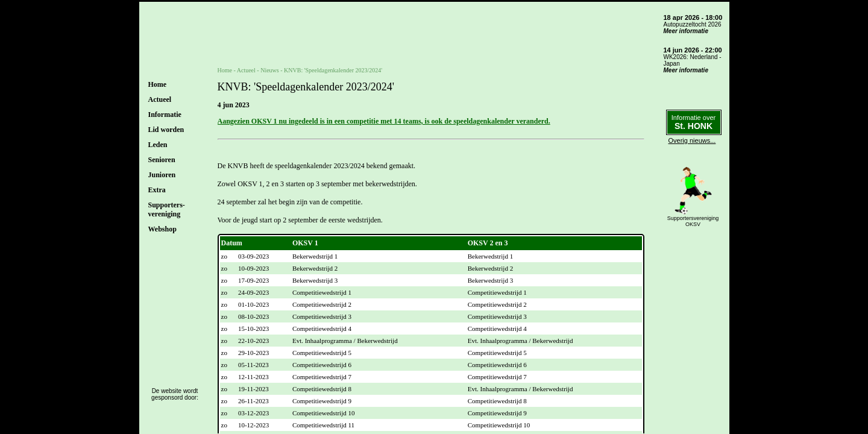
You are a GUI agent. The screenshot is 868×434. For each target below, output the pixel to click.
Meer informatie (686, 31)
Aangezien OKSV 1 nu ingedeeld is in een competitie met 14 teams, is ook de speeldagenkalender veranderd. (384, 121)
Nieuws (270, 70)
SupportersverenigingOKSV (693, 221)
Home (158, 84)
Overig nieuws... (692, 140)
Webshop (162, 229)
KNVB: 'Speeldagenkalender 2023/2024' (333, 70)
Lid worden (166, 130)
